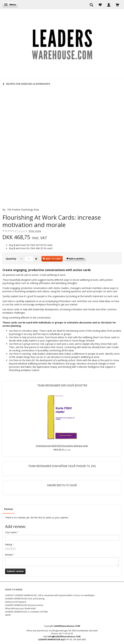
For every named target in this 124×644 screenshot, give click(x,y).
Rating (8, 544)
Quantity (11, 259)
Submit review (15, 571)
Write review (35, 231)
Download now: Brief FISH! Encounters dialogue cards (62, 446)
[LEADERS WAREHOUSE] (62, 44)
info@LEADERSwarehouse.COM (64, 637)
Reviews (9, 509)
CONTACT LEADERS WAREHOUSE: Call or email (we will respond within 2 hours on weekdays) (50, 595)
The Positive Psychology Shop (23, 210)
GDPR (8, 615)
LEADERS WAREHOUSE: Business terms (24, 605)
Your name (11, 532)
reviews (21, 231)
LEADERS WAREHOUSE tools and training (25, 599)
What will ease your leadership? (21, 608)
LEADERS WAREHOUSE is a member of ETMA (26, 612)
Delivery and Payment (16, 602)
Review (9, 555)
